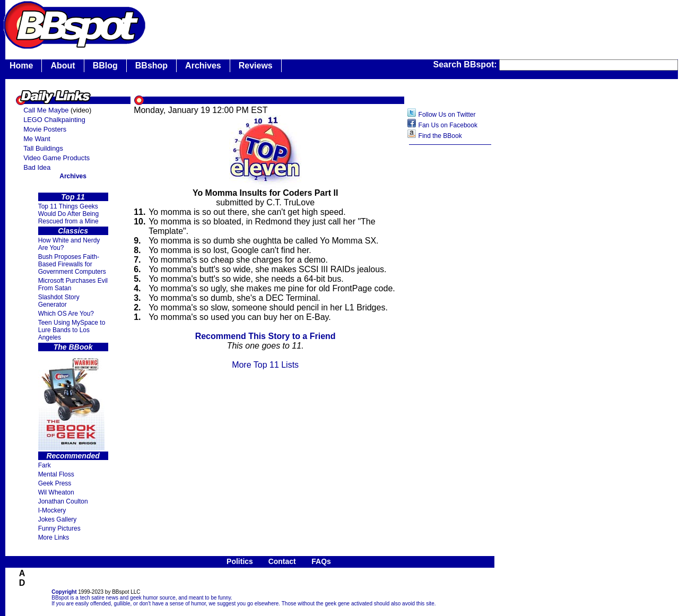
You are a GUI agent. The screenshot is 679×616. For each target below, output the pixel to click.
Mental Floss (56, 474)
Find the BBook (440, 136)
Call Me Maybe (46, 110)
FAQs (321, 561)
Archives (203, 66)
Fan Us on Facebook (448, 125)
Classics (73, 231)
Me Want (37, 139)
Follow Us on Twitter (447, 115)
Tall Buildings (43, 148)
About (63, 66)
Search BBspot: (466, 64)
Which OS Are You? (66, 314)
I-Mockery (52, 510)
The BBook (73, 347)
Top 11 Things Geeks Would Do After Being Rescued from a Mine (69, 214)
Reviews (256, 66)
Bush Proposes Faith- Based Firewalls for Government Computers (72, 264)
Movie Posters (45, 129)
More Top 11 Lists (265, 365)
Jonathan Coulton (63, 501)
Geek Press (55, 483)
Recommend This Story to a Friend (265, 336)
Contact (282, 561)
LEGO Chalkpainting (54, 120)
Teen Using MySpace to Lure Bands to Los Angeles (72, 330)
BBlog (105, 66)
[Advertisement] (450, 318)
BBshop (151, 66)
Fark (45, 465)
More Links (54, 537)
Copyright (64, 592)
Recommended (73, 456)
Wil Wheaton (56, 492)
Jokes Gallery (58, 519)
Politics (240, 561)
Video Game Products (56, 158)
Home (21, 66)
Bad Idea (37, 167)
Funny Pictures (59, 528)
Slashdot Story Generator (59, 301)
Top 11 (73, 197)
